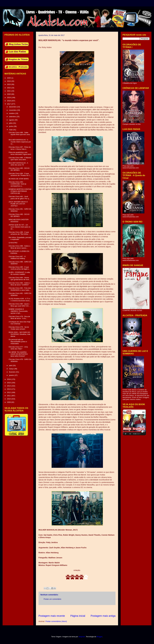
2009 (9, 402)
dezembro (13, 107)
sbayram (82, 637)
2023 (9, 84)
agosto (12, 120)
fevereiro (13, 372)
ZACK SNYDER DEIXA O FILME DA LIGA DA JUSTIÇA (18, 204)
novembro (13, 110)
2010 (9, 399)
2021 (9, 91)
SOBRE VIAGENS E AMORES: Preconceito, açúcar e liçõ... (18, 311)
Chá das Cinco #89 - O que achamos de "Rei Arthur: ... (20, 233)
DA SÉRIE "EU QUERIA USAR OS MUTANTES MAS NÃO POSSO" (18, 354)
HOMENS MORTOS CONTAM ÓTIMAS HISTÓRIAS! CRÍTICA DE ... (20, 191)
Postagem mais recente (52, 616)
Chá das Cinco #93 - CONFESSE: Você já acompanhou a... (17, 184)
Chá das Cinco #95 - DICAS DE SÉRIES (19, 169)
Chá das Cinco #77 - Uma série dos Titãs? (18, 348)
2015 (9, 383)
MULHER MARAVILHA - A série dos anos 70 (18, 164)
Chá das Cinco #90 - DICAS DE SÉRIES (19, 215)
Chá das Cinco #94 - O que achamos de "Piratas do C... (20, 174)
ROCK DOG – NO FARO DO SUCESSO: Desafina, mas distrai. (19, 334)
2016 (9, 379)
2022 (9, 88)
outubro (12, 113)
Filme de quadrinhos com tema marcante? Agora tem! (20, 153)
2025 (9, 78)
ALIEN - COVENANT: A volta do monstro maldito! (19, 273)
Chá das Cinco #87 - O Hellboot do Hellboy (17, 258)
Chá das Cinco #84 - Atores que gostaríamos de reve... (20, 279)
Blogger (99, 637)
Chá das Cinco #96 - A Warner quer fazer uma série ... (20, 159)
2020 (9, 94)
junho (11, 126)
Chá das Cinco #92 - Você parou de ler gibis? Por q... (19, 198)
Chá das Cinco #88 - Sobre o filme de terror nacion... (19, 247)
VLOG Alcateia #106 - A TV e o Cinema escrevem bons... (20, 300)
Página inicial (78, 616)
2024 (9, 81)
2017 (9, 104)
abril (11, 366)
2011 (9, 396)
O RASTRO (13, 243)
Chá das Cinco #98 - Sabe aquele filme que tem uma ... (19, 135)
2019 (9, 98)
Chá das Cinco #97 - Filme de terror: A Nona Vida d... (20, 148)
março (12, 369)
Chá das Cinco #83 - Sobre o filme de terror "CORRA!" (19, 284)
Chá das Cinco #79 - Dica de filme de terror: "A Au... (19, 317)
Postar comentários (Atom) (56, 621)
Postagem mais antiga (103, 616)
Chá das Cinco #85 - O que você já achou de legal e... (19, 268)
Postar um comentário (52, 599)
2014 (9, 386)
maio (11, 130)
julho (11, 123)
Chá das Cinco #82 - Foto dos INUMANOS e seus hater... (20, 289)
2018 (9, 101)
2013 (9, 389)
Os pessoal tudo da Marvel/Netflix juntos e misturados (18, 342)
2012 (9, 392)
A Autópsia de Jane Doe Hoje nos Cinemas (19, 323)
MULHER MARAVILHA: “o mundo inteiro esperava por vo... (20, 142)
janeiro (12, 375)
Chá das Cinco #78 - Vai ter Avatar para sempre (19, 328)
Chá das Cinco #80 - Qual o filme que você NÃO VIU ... (20, 305)
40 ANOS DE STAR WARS (19, 179)
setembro (13, 117)
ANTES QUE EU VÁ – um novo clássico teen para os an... (19, 227)
